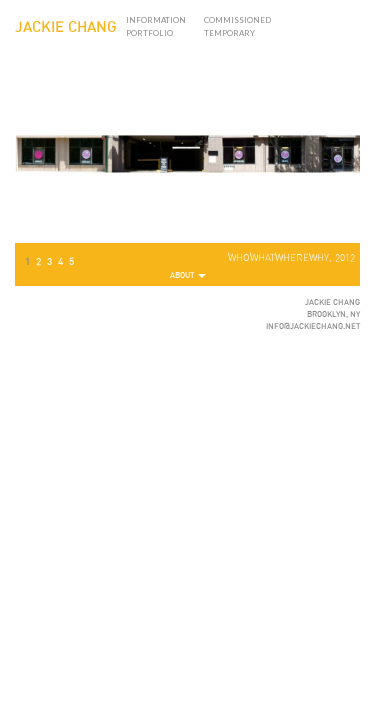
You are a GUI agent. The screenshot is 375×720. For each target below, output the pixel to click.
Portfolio (149, 33)
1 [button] (27, 262)
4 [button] (60, 262)
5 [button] (71, 262)
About (188, 276)
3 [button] (49, 262)
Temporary (229, 33)
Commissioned (237, 20)
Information (156, 20)
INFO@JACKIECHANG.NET (313, 327)
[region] (187, 158)
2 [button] (38, 262)
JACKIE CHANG (66, 27)
